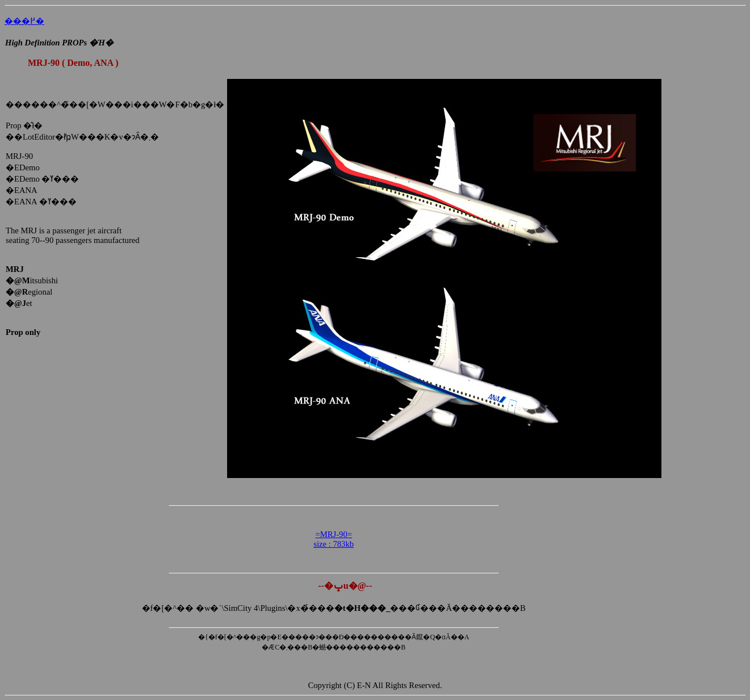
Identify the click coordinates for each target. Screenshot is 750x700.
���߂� (24, 21)
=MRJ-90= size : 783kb (334, 539)
